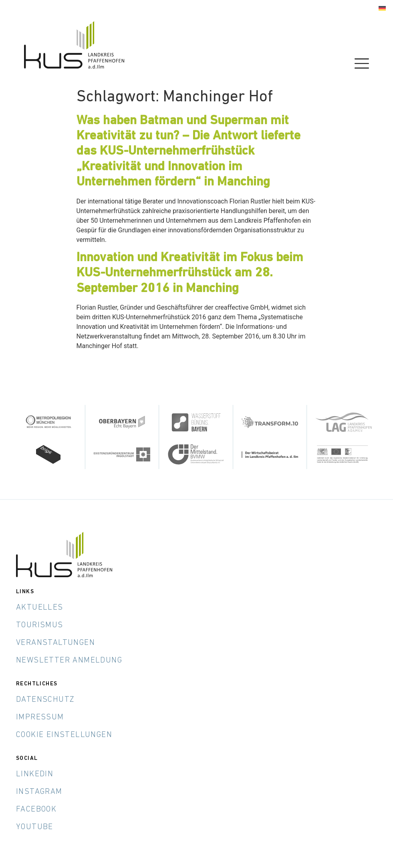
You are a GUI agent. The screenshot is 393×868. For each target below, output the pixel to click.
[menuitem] (382, 9)
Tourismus (40, 625)
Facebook (36, 810)
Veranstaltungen (55, 643)
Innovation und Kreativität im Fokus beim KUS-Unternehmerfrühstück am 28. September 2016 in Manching (190, 273)
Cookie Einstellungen (64, 735)
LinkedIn (35, 774)
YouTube (35, 827)
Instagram (39, 792)
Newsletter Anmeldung (69, 661)
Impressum (40, 717)
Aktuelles (40, 608)
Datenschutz (45, 700)
